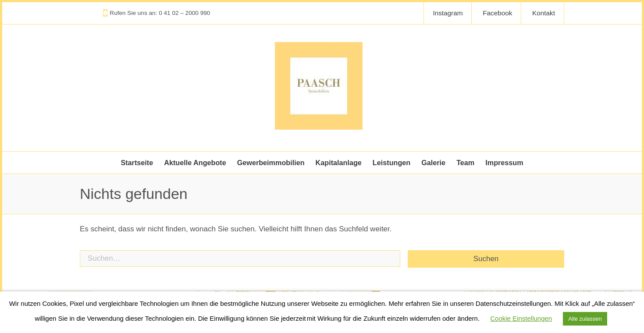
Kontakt (544, 13)
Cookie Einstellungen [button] (521, 318)
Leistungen (391, 163)
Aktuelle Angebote (195, 163)
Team (465, 163)
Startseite (137, 163)
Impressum (504, 163)
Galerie (433, 163)
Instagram (448, 13)
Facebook (497, 13)
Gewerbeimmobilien (271, 163)
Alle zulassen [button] (585, 319)
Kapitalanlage (339, 163)
